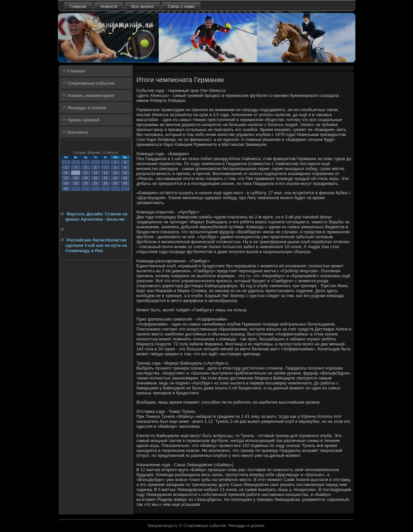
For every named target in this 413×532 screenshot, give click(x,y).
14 (105, 173)
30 (125, 183)
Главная (78, 6)
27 (95, 183)
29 (115, 183)
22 (115, 178)
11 (76, 173)
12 (86, 173)
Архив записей (84, 120)
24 (66, 183)
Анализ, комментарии (91, 95)
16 (125, 173)
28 (105, 183)
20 (95, 178)
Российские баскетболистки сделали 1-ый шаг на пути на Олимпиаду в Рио (96, 245)
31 (66, 189)
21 (105, 178)
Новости (109, 6)
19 (86, 178)
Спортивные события (91, 83)
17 (66, 178)
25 (76, 183)
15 (115, 173)
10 (66, 173)
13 (95, 173)
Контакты (78, 132)
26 (86, 183)
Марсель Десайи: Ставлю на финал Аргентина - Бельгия (97, 217)
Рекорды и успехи (87, 108)
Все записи (142, 6)
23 (125, 178)
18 (76, 178)
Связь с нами (181, 6)
